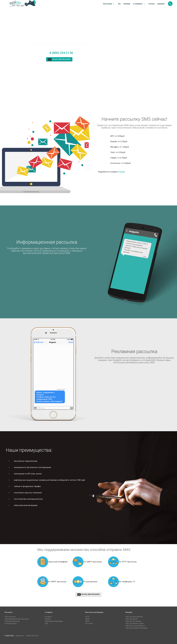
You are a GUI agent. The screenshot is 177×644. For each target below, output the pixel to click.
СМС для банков (132, 619)
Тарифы (127, 4)
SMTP (87, 621)
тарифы (122, 172)
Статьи (151, 4)
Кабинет (161, 4)
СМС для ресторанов (133, 621)
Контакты (48, 617)
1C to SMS (89, 623)
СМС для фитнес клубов (134, 623)
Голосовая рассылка (12, 621)
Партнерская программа (54, 621)
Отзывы (48, 619)
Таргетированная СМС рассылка (17, 619)
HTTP (87, 617)
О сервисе (139, 4)
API (119, 4)
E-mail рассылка (10, 623)
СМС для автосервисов (134, 617)
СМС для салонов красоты (135, 626)
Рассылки (109, 4)
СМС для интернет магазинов (136, 628)
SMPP (87, 619)
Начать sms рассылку (59, 59)
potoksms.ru (20, 636)
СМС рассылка (10, 617)
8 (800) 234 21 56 (61, 53)
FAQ (46, 623)
